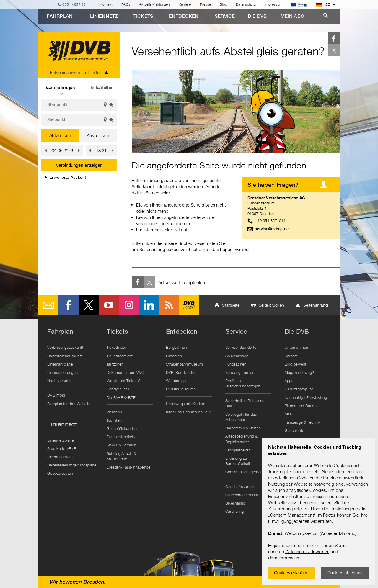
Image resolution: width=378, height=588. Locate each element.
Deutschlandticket (122, 437)
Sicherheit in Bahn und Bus (245, 403)
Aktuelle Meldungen (154, 4)
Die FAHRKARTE (121, 397)
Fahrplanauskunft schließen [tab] (76, 72)
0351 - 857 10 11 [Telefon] (77, 4)
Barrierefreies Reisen (243, 428)
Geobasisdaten (60, 473)
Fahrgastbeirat (238, 450)
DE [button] (323, 4)
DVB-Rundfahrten (181, 372)
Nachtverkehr (59, 381)
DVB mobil (189, 305)
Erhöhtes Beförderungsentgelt (243, 383)
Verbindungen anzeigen (79, 165)
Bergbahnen (177, 347)
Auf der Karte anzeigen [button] (105, 105)
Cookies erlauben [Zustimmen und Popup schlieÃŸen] (291, 573)
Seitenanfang (316, 305)
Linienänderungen (62, 372)
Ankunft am (98, 135)
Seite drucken (271, 305)
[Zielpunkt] (79, 120)
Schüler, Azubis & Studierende (121, 456)
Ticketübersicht (120, 356)
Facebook (334, 38)
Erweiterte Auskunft (66, 177)
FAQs (126, 4)
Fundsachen (236, 364)
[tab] (60, 86)
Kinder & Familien (121, 445)
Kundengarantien (240, 372)
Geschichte (295, 430)
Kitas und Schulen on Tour (188, 412)
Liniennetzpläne (61, 440)
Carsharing (235, 511)
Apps (289, 381)
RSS (169, 305)
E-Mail (48, 305)
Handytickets (118, 389)
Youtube (109, 305)
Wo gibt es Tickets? (124, 381)
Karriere (185, 4)
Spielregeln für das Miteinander (241, 417)
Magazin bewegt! (299, 372)
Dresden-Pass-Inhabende (129, 467)
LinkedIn (149, 305)
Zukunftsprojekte (299, 389)
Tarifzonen (115, 364)
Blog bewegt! (296, 364)
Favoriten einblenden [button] (111, 105)
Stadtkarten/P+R (62, 448)
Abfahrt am (60, 135)
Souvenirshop (237, 356)
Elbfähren (174, 356)
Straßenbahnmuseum (184, 364)
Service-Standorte (241, 347)
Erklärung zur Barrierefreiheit (238, 461)
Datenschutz (246, 4)
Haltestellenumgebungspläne (72, 465)
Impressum (290, 558)
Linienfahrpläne (60, 364)
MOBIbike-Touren (181, 389)
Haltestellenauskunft (65, 356)
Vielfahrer (115, 412)
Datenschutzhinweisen (307, 551)
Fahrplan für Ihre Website (69, 404)
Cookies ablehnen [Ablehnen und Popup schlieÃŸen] (345, 573)
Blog (223, 4)
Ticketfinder (117, 347)
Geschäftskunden (122, 428)
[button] (46, 150)
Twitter (334, 50)
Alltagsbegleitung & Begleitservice (242, 439)
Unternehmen (296, 347)
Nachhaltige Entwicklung (306, 397)
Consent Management (245, 472)
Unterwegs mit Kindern (186, 404)
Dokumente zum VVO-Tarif (130, 372)
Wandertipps (177, 381)
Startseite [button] (231, 305)
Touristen (114, 420)
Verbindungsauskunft (65, 347)
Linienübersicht (60, 457)
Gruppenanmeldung (242, 495)
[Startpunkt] (79, 105)
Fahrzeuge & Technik (303, 422)
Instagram (129, 305)
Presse (206, 4)
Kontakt (106, 4)
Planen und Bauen (301, 406)
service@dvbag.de (272, 229)
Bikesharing (235, 503)
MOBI (290, 414)
